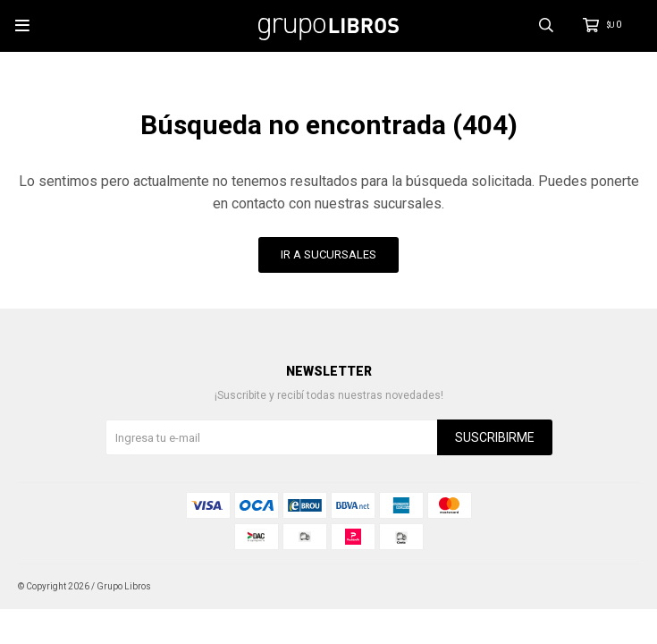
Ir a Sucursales (328, 254)
